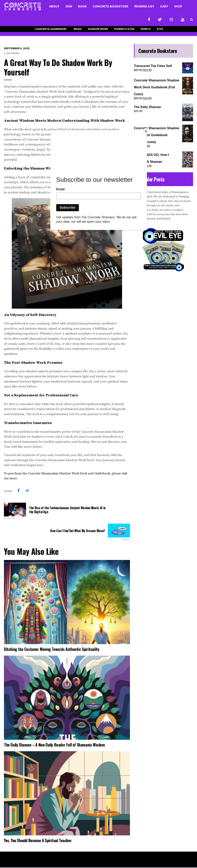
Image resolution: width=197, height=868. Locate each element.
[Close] (146, 131)
